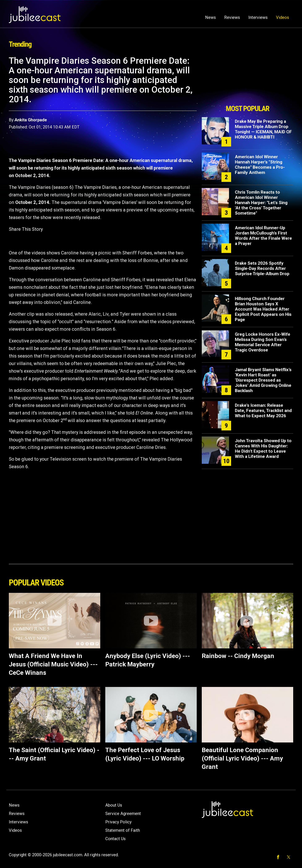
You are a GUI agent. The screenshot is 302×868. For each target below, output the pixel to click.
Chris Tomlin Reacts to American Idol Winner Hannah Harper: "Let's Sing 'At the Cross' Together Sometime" (261, 203)
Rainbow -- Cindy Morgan (238, 656)
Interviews (258, 17)
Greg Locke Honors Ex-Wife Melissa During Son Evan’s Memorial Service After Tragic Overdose (263, 342)
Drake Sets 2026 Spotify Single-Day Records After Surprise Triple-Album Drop (262, 268)
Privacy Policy (118, 822)
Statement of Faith (123, 830)
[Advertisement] (247, 79)
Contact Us (115, 839)
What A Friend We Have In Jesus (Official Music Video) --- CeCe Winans (53, 664)
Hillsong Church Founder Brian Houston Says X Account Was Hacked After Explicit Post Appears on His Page (263, 309)
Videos (282, 17)
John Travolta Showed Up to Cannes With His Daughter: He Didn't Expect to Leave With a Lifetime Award (263, 449)
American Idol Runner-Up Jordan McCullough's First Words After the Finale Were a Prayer (263, 236)
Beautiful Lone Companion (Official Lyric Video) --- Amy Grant (242, 758)
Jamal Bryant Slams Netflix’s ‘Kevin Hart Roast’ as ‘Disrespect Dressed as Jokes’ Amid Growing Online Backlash (263, 380)
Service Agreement (123, 814)
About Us (114, 805)
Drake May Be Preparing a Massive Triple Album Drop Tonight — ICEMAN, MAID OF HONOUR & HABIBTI (263, 129)
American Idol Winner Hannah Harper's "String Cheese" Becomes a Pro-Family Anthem (260, 165)
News (210, 17)
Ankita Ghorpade (31, 120)
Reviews (232, 17)
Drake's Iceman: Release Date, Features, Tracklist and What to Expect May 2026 (263, 411)
